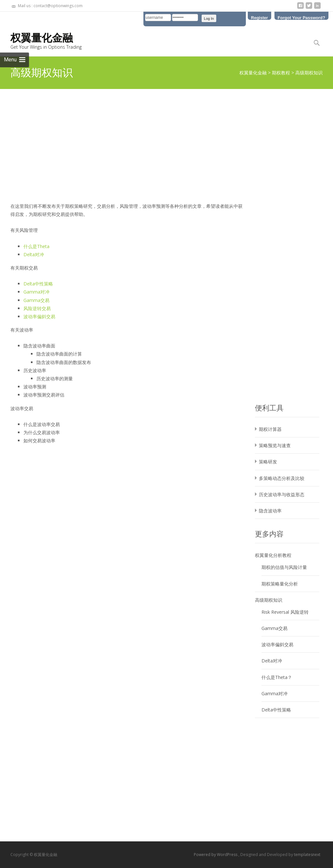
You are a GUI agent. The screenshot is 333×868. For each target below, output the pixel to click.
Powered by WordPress (216, 855)
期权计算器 (270, 429)
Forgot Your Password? (301, 18)
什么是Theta (36, 246)
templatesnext (307, 855)
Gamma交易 (36, 300)
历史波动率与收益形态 (282, 494)
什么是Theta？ (277, 677)
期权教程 (281, 73)
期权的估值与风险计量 (284, 567)
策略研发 (268, 462)
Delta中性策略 (38, 284)
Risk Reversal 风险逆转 (285, 612)
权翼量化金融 (253, 73)
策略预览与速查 (275, 445)
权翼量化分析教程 (273, 555)
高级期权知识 (269, 600)
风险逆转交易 (37, 308)
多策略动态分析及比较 (282, 478)
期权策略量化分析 (280, 584)
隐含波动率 (270, 511)
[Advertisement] (166, 138)
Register (260, 18)
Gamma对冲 (36, 292)
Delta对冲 (34, 254)
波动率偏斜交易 (39, 316)
